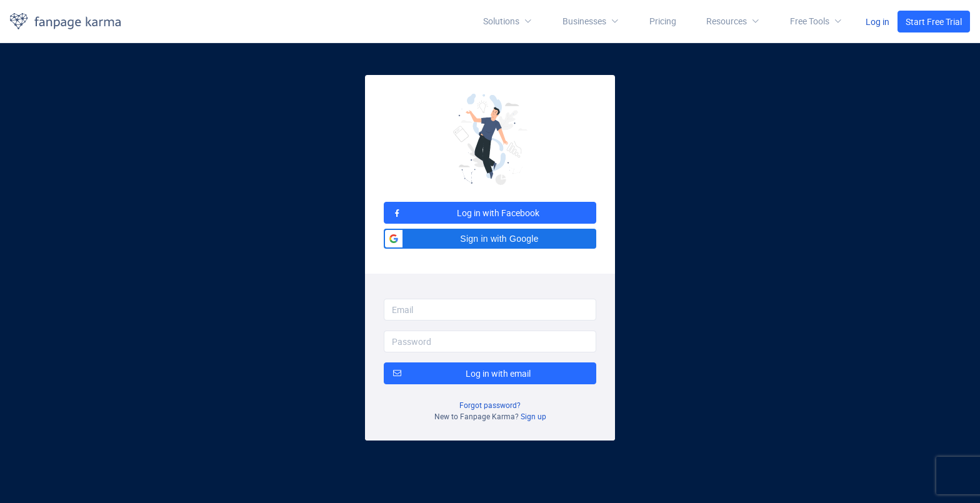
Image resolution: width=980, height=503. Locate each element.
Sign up (533, 416)
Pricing (663, 21)
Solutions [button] (508, 21)
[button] (733, 21)
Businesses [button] (591, 21)
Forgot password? (490, 405)
